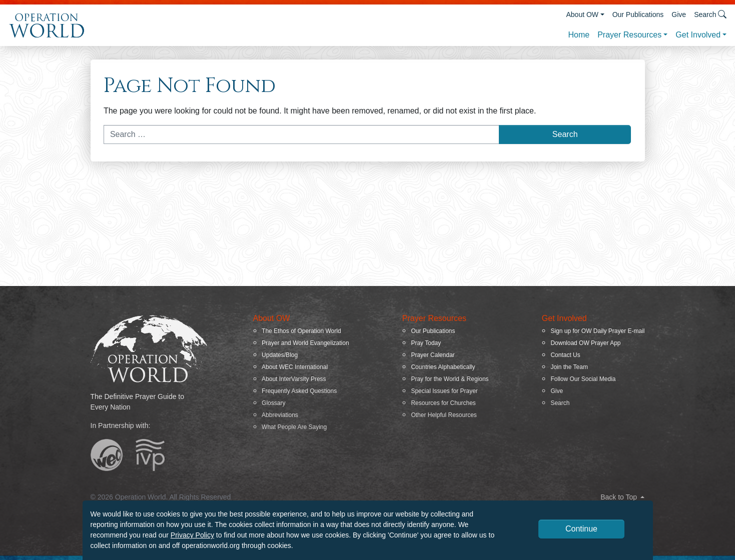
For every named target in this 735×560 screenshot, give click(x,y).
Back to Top (622, 497)
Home (579, 35)
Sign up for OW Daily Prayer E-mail (597, 331)
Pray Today (426, 343)
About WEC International (295, 367)
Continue (581, 529)
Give (679, 14)
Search (560, 403)
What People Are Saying (294, 427)
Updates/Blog (280, 355)
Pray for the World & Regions (450, 379)
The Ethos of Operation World (301, 331)
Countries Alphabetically (443, 367)
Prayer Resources (629, 35)
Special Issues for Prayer (444, 391)
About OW (582, 14)
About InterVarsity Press (294, 379)
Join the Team (569, 367)
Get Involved (698, 35)
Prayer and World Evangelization (305, 343)
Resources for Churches (443, 403)
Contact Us (565, 355)
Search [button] (710, 14)
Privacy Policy (192, 535)
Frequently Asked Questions (299, 391)
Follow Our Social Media (583, 379)
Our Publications (638, 14)
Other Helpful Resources (444, 415)
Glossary (273, 403)
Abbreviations (280, 415)
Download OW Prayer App (585, 343)
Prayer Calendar (433, 355)
